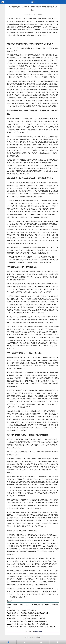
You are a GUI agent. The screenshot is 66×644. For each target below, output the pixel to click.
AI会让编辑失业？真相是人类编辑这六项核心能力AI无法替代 (26, 619)
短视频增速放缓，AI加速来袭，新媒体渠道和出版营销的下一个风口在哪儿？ (31, 627)
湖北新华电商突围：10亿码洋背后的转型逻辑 (22, 610)
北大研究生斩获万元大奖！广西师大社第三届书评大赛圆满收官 (27, 621)
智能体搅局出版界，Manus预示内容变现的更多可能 (24, 616)
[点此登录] (39, 631)
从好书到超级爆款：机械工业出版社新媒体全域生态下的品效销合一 (28, 613)
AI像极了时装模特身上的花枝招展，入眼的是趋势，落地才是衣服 (28, 624)
